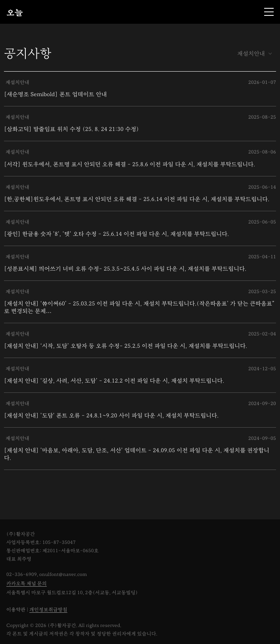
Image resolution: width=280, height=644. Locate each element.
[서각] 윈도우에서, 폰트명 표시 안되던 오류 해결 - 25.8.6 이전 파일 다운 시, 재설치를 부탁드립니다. (130, 164)
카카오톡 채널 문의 (27, 584)
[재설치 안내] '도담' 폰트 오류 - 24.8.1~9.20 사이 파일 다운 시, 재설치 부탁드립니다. (111, 416)
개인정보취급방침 (48, 610)
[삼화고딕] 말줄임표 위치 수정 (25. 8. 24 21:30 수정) (71, 129)
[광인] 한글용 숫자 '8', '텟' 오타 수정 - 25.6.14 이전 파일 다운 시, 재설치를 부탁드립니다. (116, 234)
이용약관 (16, 610)
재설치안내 (255, 54)
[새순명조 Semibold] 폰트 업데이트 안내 (55, 94)
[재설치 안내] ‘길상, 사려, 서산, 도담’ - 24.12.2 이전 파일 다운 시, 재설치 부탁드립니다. (114, 381)
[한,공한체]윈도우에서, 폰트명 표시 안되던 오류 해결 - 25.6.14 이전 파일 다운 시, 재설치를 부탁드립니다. (137, 199)
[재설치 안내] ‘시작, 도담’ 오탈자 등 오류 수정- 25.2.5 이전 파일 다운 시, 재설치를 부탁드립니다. (126, 346)
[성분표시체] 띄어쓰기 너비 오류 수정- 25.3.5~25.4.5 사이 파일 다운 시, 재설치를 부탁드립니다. (125, 269)
